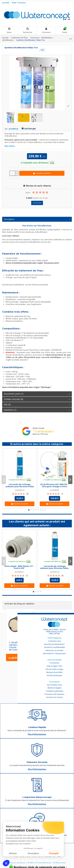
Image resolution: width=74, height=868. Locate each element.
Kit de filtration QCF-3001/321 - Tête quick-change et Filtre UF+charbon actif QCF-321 (54, 486)
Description (37, 219)
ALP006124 (20, 490)
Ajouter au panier (42, 173)
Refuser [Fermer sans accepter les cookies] (13, 853)
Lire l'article (16, 658)
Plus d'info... (10, 146)
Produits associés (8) (37, 399)
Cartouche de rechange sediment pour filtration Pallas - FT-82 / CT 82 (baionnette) (20, 486)
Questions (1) (37, 410)
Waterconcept (38, 428)
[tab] (37, 219)
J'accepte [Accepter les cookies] (54, 853)
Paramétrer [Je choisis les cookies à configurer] (33, 853)
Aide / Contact (19, 3)
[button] (6, 863)
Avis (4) (37, 405)
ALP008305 (54, 490)
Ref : (7, 129)
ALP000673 (19, 572)
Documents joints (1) (37, 394)
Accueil (6, 3)
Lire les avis (37, 203)
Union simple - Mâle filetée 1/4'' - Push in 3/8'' (19, 567)
